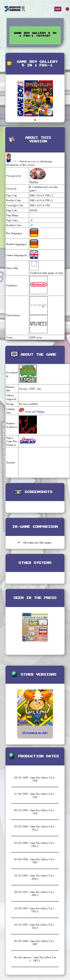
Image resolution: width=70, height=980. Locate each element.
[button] (35, 120)
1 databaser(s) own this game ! (44, 189)
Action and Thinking (34, 412)
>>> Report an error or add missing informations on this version (29, 163)
